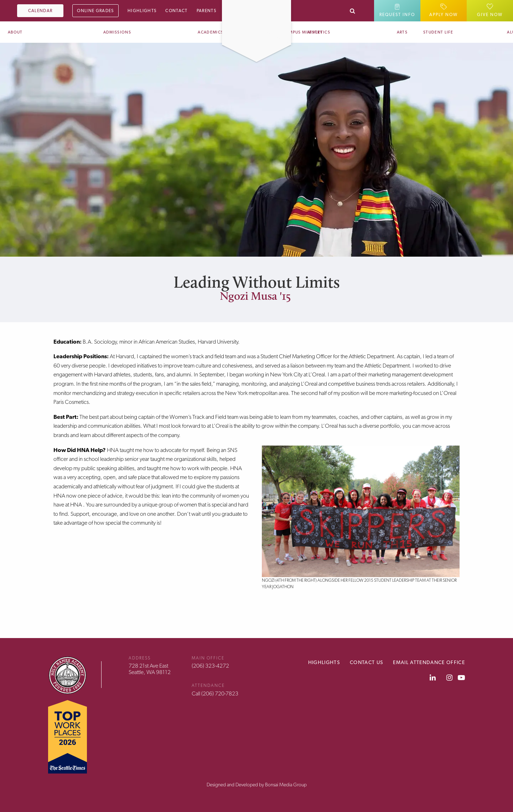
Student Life (438, 32)
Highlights (142, 11)
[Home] (256, 5)
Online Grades (95, 11)
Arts (402, 32)
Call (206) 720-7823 (215, 693)
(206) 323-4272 (210, 666)
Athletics (319, 32)
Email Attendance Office (429, 662)
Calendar (40, 11)
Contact (176, 11)
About (15, 32)
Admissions (117, 32)
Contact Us (366, 662)
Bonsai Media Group (286, 785)
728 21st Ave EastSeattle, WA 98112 (150, 669)
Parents (206, 11)
